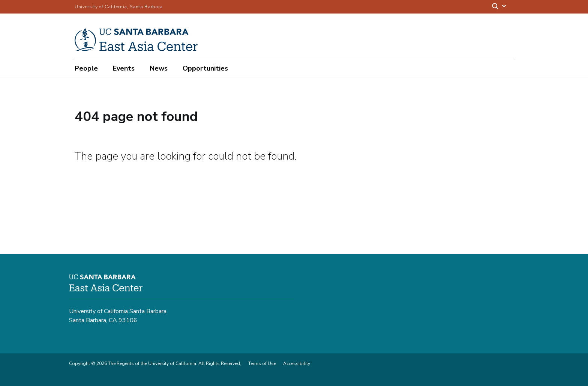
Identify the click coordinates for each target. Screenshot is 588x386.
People (86, 68)
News (159, 68)
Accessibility (297, 363)
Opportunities (205, 68)
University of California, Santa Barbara (119, 7)
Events (124, 68)
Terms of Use (262, 363)
